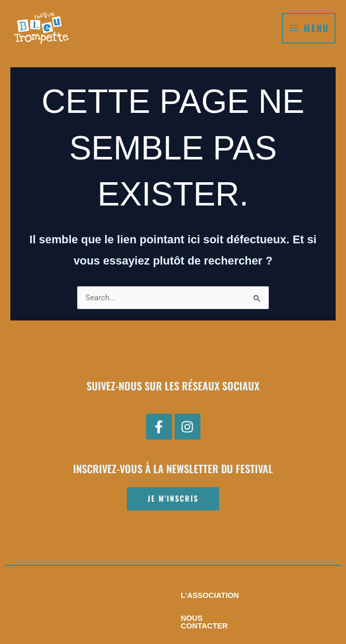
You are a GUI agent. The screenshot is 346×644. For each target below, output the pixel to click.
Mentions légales (173, 618)
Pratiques (253, 595)
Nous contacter (181, 595)
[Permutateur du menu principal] (309, 28)
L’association (100, 595)
